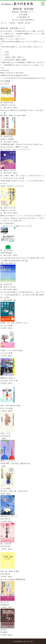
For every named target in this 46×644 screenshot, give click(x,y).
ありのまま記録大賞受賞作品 (23, 20)
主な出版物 (23, 15)
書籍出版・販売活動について (23, 12)
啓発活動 (12, 23)
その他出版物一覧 (23, 17)
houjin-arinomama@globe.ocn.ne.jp (30, 78)
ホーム (5, 23)
